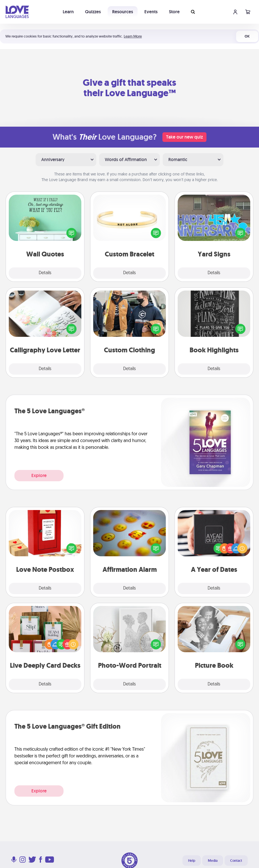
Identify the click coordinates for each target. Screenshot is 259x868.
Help (192, 861)
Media (213, 861)
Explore (39, 475)
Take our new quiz (184, 137)
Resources (123, 12)
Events (151, 12)
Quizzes (93, 12)
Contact (236, 861)
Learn (68, 12)
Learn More (133, 36)
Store (174, 12)
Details (45, 273)
